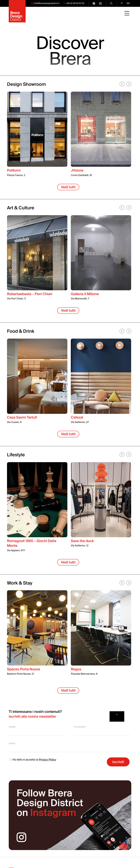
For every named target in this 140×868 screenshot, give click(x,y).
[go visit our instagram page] (100, 3)
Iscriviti (118, 762)
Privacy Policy (48, 760)
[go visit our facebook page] (94, 3)
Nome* (12, 727)
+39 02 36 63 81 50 (75, 3)
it (122, 3)
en (128, 3)
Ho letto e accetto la (32, 760)
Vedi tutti (68, 187)
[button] (122, 84)
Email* (12, 744)
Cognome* (80, 727)
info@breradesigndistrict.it (47, 3)
